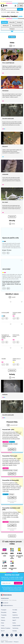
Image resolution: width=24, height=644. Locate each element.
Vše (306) (4, 22)
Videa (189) (12, 22)
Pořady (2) (12, 29)
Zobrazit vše (12, 217)
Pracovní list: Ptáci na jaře (10, 456)
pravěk (8, 12)
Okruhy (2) (19, 22)
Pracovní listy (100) (17, 26)
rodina (17, 12)
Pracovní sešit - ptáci (8, 429)
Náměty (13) (6, 26)
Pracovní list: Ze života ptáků (11, 480)
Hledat (20, 9)
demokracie (13, 12)
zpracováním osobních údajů (15, 590)
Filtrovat (13, 37)
